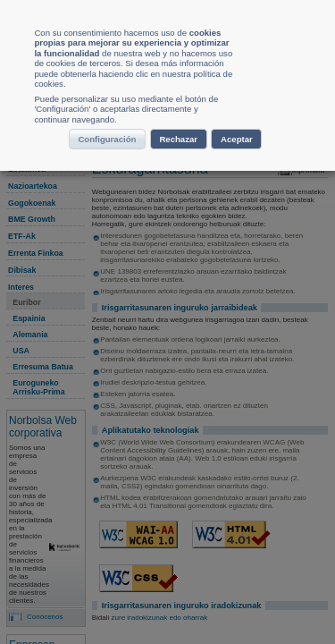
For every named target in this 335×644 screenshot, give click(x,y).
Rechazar (225, 301)
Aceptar (164, 335)
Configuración (119, 301)
